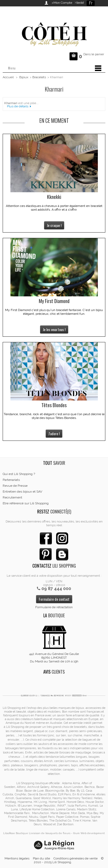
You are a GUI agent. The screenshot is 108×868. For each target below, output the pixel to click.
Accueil (8, 77)
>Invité (78, 3)
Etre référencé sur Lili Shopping (26, 503)
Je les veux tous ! (54, 329)
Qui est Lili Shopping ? (19, 474)
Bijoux (24, 77)
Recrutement (12, 497)
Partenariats (11, 480)
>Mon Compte (62, 3)
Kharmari (11, 103)
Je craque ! (54, 225)
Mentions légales (17, 858)
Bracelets (39, 77)
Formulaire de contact (54, 599)
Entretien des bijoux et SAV (22, 492)
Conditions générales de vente (76, 858)
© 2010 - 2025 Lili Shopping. (69, 860)
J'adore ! (54, 433)
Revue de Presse (15, 486)
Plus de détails (18, 106)
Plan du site (41, 858)
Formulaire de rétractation (54, 607)
